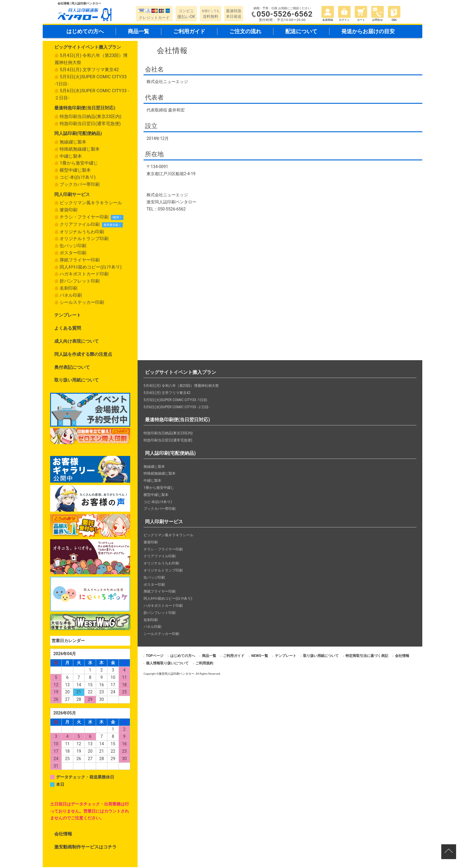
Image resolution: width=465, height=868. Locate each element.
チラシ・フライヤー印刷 (84, 218)
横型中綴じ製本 (75, 171)
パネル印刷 (71, 296)
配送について (301, 32)
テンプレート (68, 316)
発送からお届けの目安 (368, 32)
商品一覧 (138, 32)
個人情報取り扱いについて (167, 664)
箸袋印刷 (69, 211)
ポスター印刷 (73, 254)
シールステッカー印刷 (82, 303)
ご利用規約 (204, 664)
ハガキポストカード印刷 (84, 275)
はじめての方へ (85, 32)
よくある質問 (68, 329)
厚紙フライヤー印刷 (80, 261)
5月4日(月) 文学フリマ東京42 (89, 71)
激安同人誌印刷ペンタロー (176, 675)
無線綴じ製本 (73, 143)
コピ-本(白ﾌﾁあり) (78, 178)
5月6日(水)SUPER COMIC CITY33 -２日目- (92, 95)
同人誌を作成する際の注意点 (83, 355)
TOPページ (155, 657)
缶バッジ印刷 (73, 247)
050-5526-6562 (285, 14)
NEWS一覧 (260, 657)
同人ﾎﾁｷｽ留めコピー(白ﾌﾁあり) (91, 268)
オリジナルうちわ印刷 (82, 233)
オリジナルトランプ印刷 (84, 240)
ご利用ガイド (189, 32)
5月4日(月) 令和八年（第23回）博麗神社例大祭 (91, 60)
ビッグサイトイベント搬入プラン (88, 48)
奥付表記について (72, 368)
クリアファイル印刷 (80, 225)
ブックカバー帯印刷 (80, 185)
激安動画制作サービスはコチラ (85, 848)
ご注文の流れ (245, 32)
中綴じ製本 (71, 157)
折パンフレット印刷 (80, 282)
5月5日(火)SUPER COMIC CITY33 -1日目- (91, 81)
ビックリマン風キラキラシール (91, 204)
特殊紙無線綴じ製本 (80, 150)
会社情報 (63, 835)
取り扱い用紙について (77, 381)
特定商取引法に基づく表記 (367, 657)
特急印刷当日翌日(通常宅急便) (90, 125)
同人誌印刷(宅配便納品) (78, 135)
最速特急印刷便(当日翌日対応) (85, 109)
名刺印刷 (69, 289)
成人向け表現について (77, 342)
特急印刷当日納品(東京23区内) (90, 117)
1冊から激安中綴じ (79, 164)
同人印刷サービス (72, 195)
